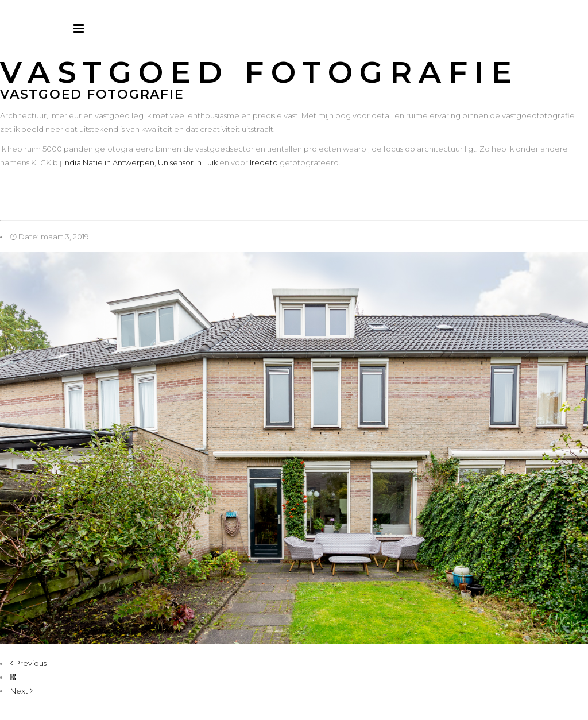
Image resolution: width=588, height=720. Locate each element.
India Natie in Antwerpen (109, 162)
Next (22, 691)
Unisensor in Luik (188, 162)
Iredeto (264, 162)
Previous (28, 663)
